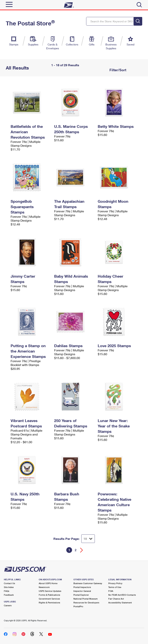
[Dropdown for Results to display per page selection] (88, 539)
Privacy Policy (115, 583)
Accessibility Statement (120, 603)
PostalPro (78, 606)
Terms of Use (115, 587)
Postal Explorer (81, 595)
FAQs (7, 591)
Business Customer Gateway (88, 583)
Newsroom (44, 587)
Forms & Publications (49, 595)
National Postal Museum (86, 599)
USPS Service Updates (50, 591)
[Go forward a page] (82, 550)
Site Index (9, 587)
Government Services (49, 599)
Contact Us (9, 583)
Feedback (9, 595)
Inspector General (82, 591)
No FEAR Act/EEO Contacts (122, 595)
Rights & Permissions (49, 603)
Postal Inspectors (82, 587)
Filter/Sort (117, 70)
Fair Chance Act (116, 599)
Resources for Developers (86, 603)
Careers (8, 605)
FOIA (111, 591)
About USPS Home (48, 583)
